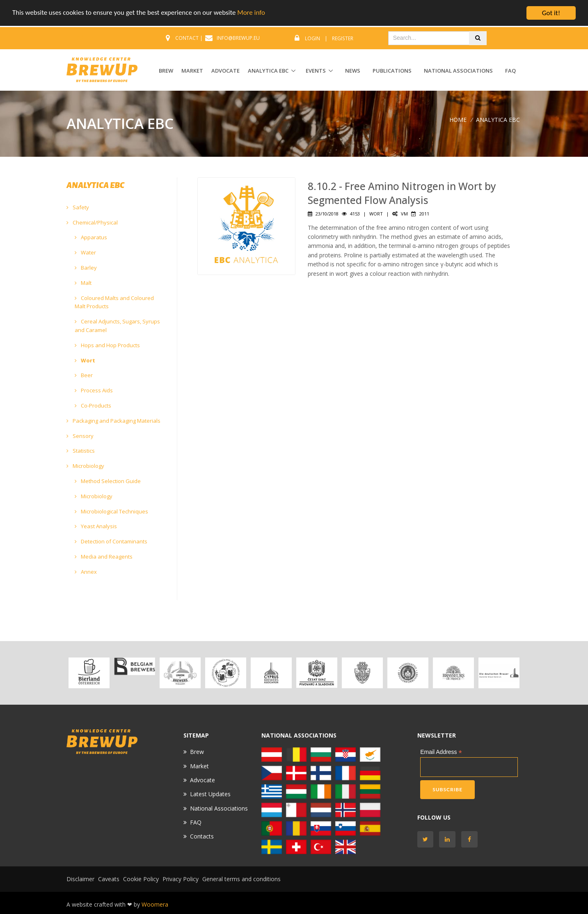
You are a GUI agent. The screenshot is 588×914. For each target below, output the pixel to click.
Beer (84, 375)
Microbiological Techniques (111, 511)
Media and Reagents (104, 557)
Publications (392, 71)
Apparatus (91, 237)
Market (199, 766)
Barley (86, 268)
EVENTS (316, 71)
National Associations (458, 71)
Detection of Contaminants (111, 541)
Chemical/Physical (92, 222)
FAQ (510, 71)
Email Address (441, 752)
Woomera (155, 904)
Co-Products (93, 405)
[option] (89, 673)
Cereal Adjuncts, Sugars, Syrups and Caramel (117, 326)
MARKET (192, 71)
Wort (85, 360)
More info (252, 13)
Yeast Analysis (96, 526)
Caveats (109, 879)
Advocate (202, 780)
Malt (83, 283)
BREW (166, 71)
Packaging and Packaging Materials (113, 421)
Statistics (81, 451)
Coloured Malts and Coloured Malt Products (114, 302)
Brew (197, 752)
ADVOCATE (225, 71)
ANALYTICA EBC (268, 71)
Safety (78, 207)
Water (85, 252)
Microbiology (85, 466)
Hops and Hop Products (107, 345)
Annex (86, 572)
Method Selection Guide (108, 481)
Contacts (202, 836)
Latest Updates (210, 794)
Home (458, 120)
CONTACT (187, 38)
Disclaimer (80, 879)
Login (312, 38)
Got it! (551, 13)
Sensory (80, 436)
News (353, 71)
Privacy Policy (181, 879)
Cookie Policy (141, 879)
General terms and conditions (241, 879)
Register (343, 38)
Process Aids (94, 390)
